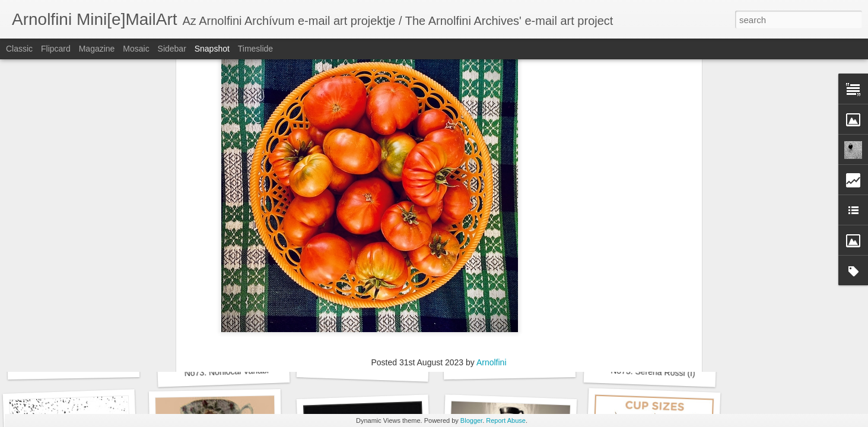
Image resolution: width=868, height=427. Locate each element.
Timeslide (255, 49)
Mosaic (136, 49)
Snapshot (212, 49)
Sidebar (172, 49)
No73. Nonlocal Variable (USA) (241, 372)
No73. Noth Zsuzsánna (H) (84, 365)
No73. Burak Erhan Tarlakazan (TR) (390, 368)
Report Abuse (506, 420)
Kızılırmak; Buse (396, 224)
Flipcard (56, 49)
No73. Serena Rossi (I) (653, 372)
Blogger (471, 420)
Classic (19, 49)
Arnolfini (492, 209)
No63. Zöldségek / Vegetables (486, 224)
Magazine (97, 49)
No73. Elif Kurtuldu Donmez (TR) (531, 365)
